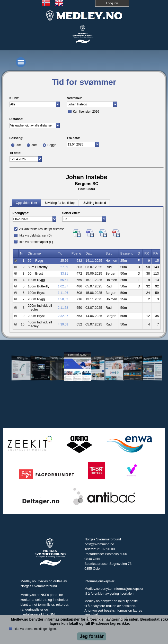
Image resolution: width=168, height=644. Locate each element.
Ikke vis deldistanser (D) (35, 235)
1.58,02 (63, 299)
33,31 (64, 274)
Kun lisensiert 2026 (86, 112)
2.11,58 (63, 308)
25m (19, 145)
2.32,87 (63, 316)
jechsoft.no (40, 358)
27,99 (64, 267)
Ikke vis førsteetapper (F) (36, 242)
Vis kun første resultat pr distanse (42, 229)
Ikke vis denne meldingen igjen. (35, 629)
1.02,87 (63, 286)
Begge (52, 145)
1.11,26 (63, 293)
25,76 (64, 261)
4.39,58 (63, 324)
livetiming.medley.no (59, 358)
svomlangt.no (96, 358)
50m (34, 145)
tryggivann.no (151, 358)
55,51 (64, 280)
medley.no (22, 358)
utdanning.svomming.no (114, 358)
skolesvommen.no (133, 358)
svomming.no (77, 354)
